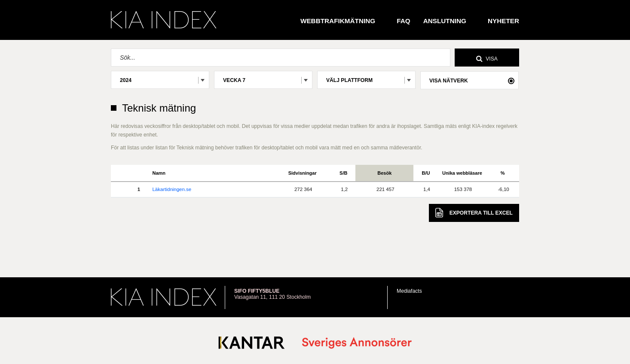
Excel (474, 213)
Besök (384, 173)
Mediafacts (409, 291)
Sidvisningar (303, 173)
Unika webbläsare (462, 173)
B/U (426, 173)
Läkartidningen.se (172, 189)
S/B (343, 173)
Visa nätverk (449, 81)
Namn (159, 173)
